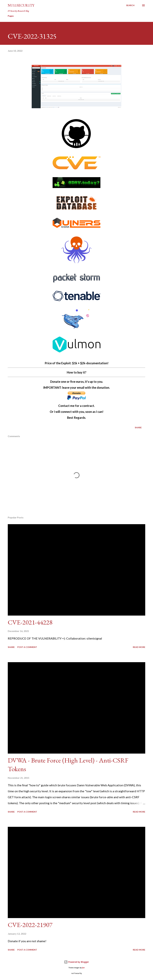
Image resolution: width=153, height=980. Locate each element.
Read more (139, 647)
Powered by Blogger (76, 962)
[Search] (130, 5)
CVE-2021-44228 (30, 622)
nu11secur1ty (21, 5)
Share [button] (138, 427)
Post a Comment (27, 647)
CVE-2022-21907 (30, 925)
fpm (83, 968)
